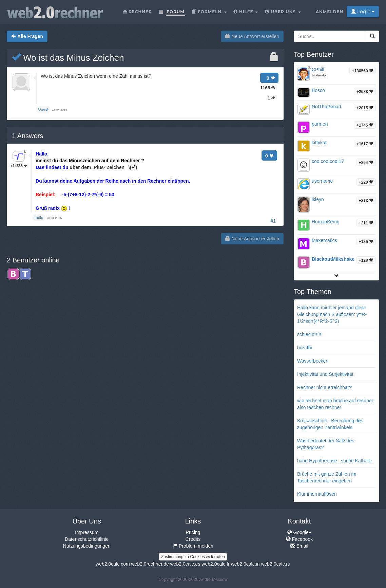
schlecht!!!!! (309, 334)
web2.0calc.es (185, 564)
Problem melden (193, 546)
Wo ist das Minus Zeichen (68, 58)
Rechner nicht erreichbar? (324, 387)
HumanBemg (326, 222)
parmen (320, 124)
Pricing (193, 532)
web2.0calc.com (113, 564)
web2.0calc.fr (215, 564)
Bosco (318, 90)
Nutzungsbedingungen (87, 546)
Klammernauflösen (317, 494)
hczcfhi (305, 348)
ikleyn (318, 199)
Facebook (299, 539)
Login (363, 12)
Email (299, 546)
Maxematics (324, 240)
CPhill (318, 70)
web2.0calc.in (245, 564)
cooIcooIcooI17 (328, 161)
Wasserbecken (313, 361)
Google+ (299, 532)
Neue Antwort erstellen (252, 36)
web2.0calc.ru (275, 564)
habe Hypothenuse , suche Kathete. (335, 461)
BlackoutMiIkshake (333, 259)
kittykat (319, 143)
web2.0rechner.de (150, 564)
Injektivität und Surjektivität (325, 374)
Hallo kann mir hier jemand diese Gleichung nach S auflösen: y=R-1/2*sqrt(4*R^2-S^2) (332, 314)
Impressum (87, 532)
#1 (273, 221)
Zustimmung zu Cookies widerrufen (193, 557)
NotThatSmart (326, 107)
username (322, 181)
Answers (27, 136)
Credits (193, 539)
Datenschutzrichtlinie (87, 539)
